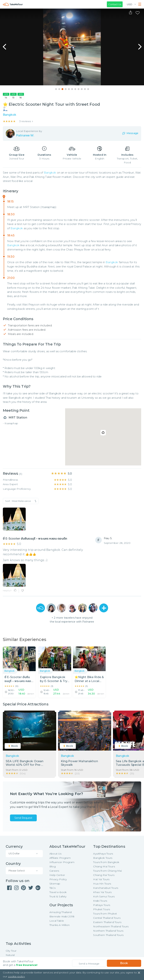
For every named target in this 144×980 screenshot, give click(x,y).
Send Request (23, 818)
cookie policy (17, 976)
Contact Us (115, 4)
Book (124, 963)
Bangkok (50, 173)
